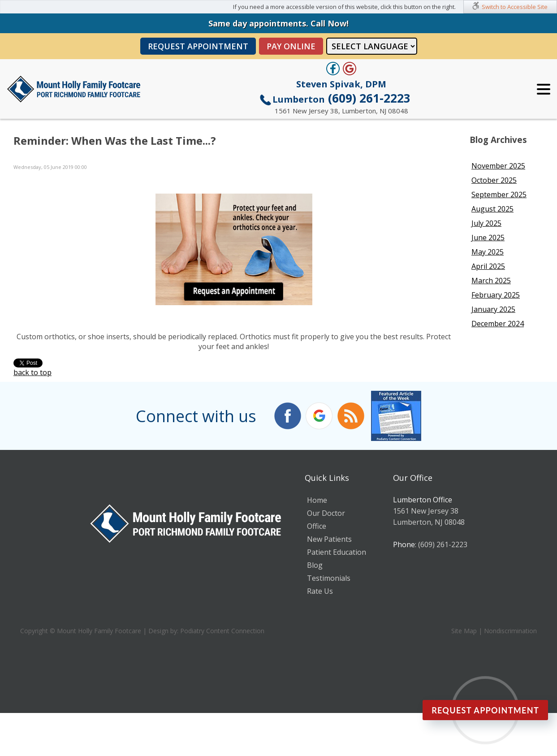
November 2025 (498, 166)
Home (317, 500)
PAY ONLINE (291, 46)
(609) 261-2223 (341, 98)
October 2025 (494, 180)
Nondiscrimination (510, 631)
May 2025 (488, 252)
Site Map (464, 631)
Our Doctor (326, 513)
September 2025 (499, 194)
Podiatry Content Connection (222, 631)
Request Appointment (198, 46)
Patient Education (337, 552)
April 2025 (488, 266)
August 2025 (492, 209)
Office (317, 526)
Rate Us (320, 591)
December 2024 (498, 324)
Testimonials (329, 578)
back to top (32, 372)
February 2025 (496, 295)
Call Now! (330, 23)
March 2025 (491, 281)
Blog (315, 565)
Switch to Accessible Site (515, 7)
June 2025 (488, 238)
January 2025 (493, 309)
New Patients (329, 539)
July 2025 (486, 223)
